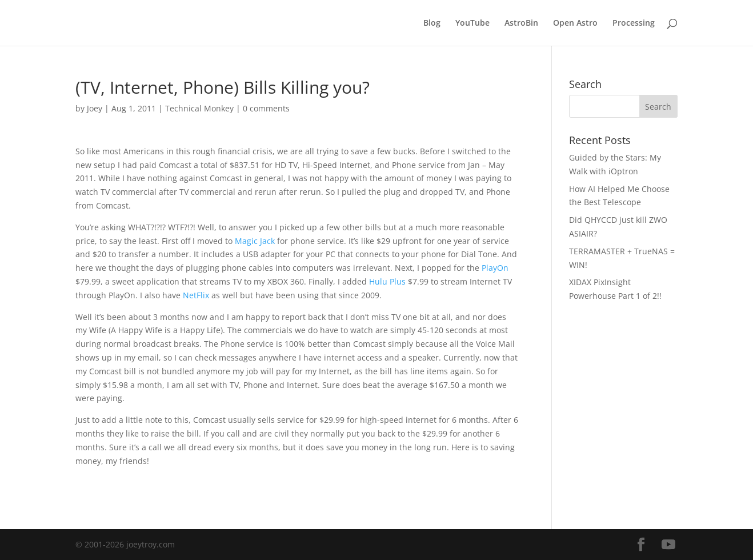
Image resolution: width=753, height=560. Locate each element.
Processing (634, 23)
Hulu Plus (387, 281)
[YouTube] (668, 545)
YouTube (472, 23)
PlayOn (495, 268)
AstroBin (521, 23)
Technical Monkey (199, 108)
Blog (432, 23)
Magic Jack (255, 241)
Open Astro (575, 23)
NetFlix (196, 295)
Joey (95, 108)
